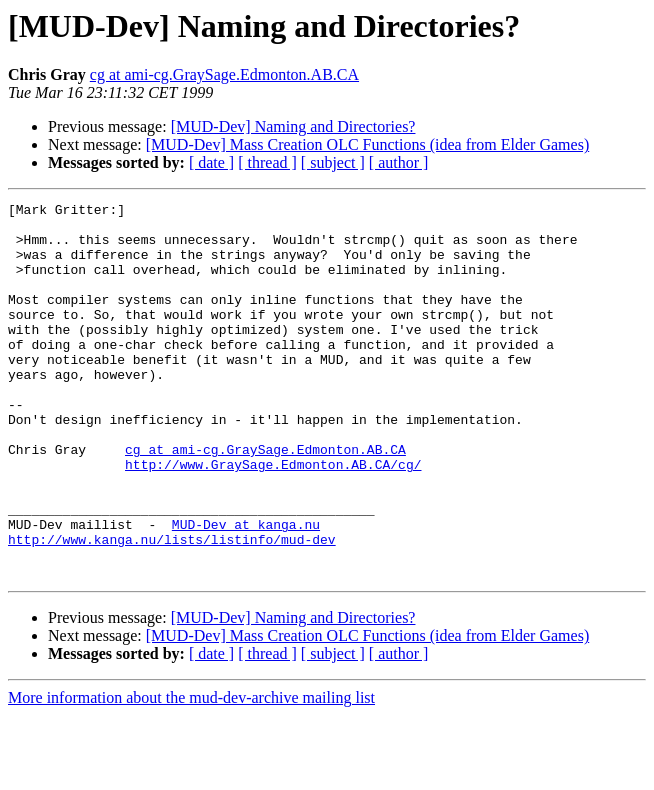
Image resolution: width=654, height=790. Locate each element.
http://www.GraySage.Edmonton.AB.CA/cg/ (273, 518)
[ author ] (399, 162)
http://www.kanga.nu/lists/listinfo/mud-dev (172, 608)
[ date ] (211, 162)
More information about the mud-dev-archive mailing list (191, 772)
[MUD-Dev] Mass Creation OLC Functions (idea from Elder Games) (367, 144)
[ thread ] (267, 162)
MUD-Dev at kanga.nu (246, 590)
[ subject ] (333, 162)
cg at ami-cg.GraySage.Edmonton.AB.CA (224, 74)
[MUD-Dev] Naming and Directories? (293, 126)
